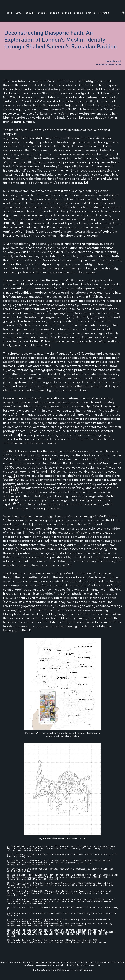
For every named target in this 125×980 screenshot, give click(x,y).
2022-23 (14, 490)
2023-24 (14, 487)
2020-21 (14, 497)
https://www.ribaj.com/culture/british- (30, 942)
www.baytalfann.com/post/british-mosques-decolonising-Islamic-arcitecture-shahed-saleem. (61, 886)
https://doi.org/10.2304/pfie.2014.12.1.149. (33, 879)
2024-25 (14, 483)
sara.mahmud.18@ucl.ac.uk (108, 64)
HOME (12, 477)
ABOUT (13, 480)
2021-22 (14, 493)
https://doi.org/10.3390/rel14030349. (30, 865)
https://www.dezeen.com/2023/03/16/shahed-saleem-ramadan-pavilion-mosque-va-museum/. (59, 903)
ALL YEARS (14, 503)
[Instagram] (123, 13)
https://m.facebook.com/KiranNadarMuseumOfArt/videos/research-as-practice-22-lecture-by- (60, 924)
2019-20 (14, 500)
